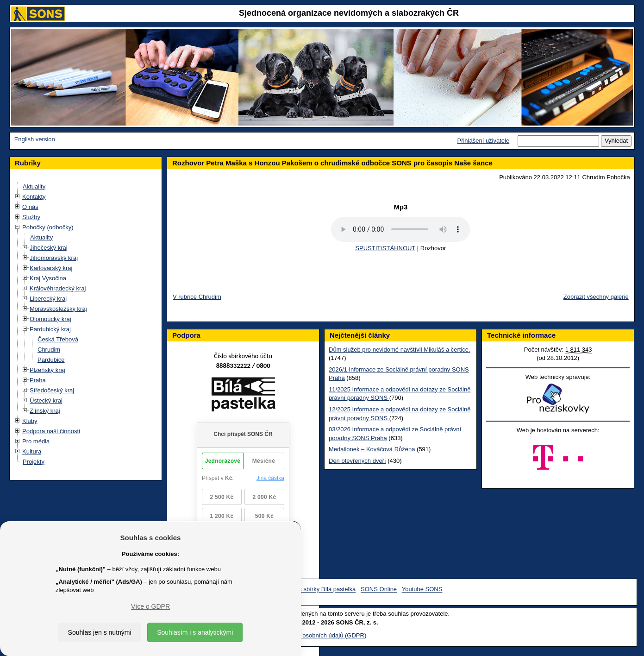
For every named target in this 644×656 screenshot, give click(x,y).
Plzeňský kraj (47, 370)
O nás (30, 207)
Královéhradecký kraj (58, 288)
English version (35, 139)
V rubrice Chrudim (197, 297)
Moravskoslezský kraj (58, 309)
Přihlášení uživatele (483, 141)
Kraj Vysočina (48, 278)
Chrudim (49, 350)
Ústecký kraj (46, 401)
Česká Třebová (58, 339)
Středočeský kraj (52, 390)
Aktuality (34, 186)
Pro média (36, 441)
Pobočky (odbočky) (48, 227)
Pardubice (51, 360)
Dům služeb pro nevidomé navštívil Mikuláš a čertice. (400, 350)
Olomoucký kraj (50, 319)
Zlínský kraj (45, 411)
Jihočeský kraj (49, 248)
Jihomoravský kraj (54, 258)
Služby (31, 217)
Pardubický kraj (50, 329)
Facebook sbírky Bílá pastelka (316, 590)
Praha (38, 380)
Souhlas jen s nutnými (100, 632)
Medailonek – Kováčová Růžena (372, 449)
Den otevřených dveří (357, 461)
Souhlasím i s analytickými (195, 632)
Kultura (32, 451)
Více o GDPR (150, 606)
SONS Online (379, 590)
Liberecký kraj (48, 299)
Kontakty (34, 197)
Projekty (34, 462)
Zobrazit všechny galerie (596, 297)
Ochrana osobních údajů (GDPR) (322, 635)
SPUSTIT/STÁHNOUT (385, 248)
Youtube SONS (422, 590)
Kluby (30, 421)
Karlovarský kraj (51, 268)
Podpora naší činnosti (51, 431)
